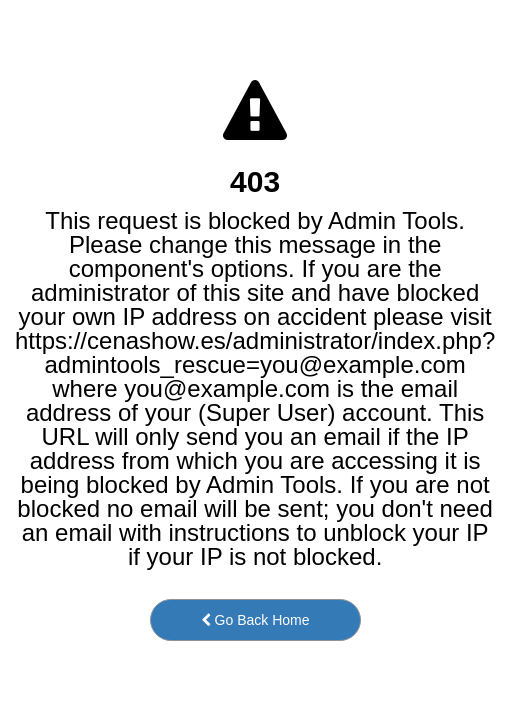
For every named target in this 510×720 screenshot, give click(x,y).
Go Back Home (255, 620)
